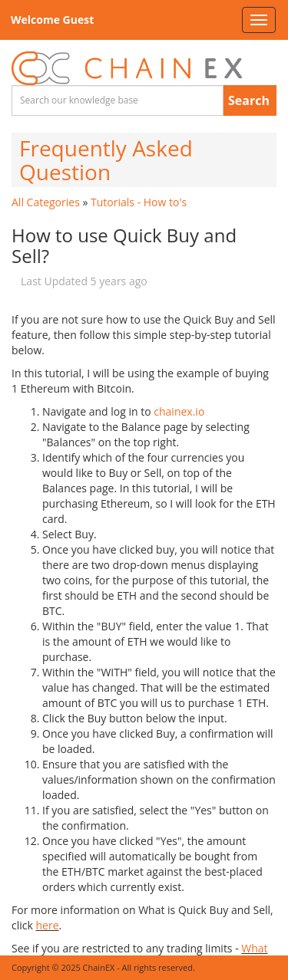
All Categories (46, 202)
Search (249, 100)
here (47, 925)
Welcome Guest (52, 20)
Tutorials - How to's (139, 202)
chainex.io (179, 411)
